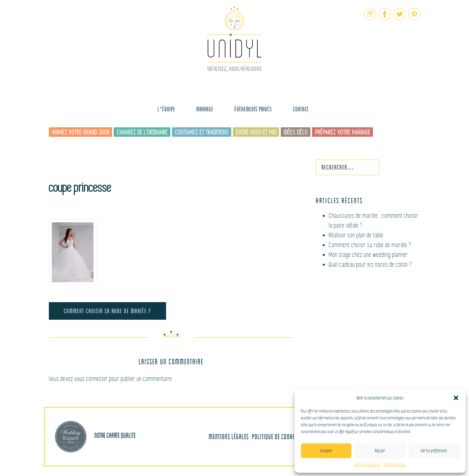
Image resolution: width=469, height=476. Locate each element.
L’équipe (166, 109)
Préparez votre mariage (343, 132)
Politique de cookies (367, 465)
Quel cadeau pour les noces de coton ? (371, 265)
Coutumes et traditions (202, 132)
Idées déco (296, 132)
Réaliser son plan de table (356, 235)
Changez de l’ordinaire (142, 132)
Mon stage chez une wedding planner (369, 255)
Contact (301, 109)
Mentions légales (395, 465)
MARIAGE (205, 109)
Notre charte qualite (95, 437)
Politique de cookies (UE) (281, 436)
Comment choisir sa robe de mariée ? (108, 311)
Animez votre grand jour (81, 132)
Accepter (326, 451)
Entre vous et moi (256, 132)
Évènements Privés (253, 109)
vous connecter (91, 379)
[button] (456, 398)
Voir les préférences (434, 451)
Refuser (380, 451)
